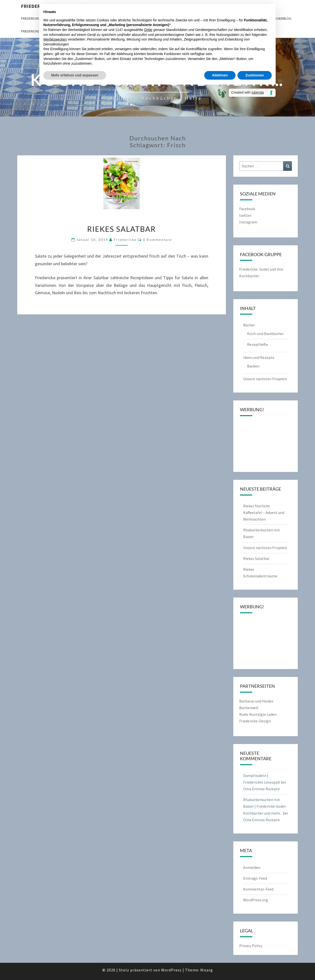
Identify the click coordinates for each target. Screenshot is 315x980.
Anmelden (252, 867)
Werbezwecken (55, 39)
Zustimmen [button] (255, 75)
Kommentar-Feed (258, 889)
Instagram (248, 222)
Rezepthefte (258, 344)
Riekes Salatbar (121, 229)
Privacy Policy (251, 946)
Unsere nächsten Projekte (265, 379)
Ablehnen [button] (220, 75)
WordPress (171, 970)
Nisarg (207, 970)
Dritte (148, 30)
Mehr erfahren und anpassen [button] (75, 75)
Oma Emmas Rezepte (261, 789)
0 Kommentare (157, 240)
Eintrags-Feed (255, 878)
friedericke (125, 240)
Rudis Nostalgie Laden (258, 714)
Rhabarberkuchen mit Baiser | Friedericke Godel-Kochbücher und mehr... (265, 806)
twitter (245, 215)
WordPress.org (256, 900)
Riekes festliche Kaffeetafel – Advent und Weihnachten (264, 512)
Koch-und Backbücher (265, 334)
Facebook (247, 209)
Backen (253, 366)
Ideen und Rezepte (259, 357)
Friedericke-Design (255, 721)
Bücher (249, 325)
